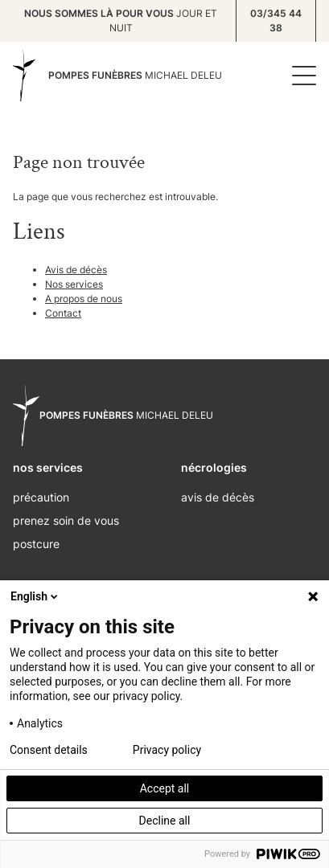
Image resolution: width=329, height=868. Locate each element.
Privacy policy (167, 750)
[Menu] (300, 76)
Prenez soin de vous (66, 520)
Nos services (74, 284)
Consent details (49, 750)
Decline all (165, 821)
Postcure (36, 544)
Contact (63, 313)
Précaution (41, 497)
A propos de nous (84, 299)
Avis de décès (76, 270)
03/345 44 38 (276, 20)
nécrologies (214, 467)
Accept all (165, 788)
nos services (48, 467)
